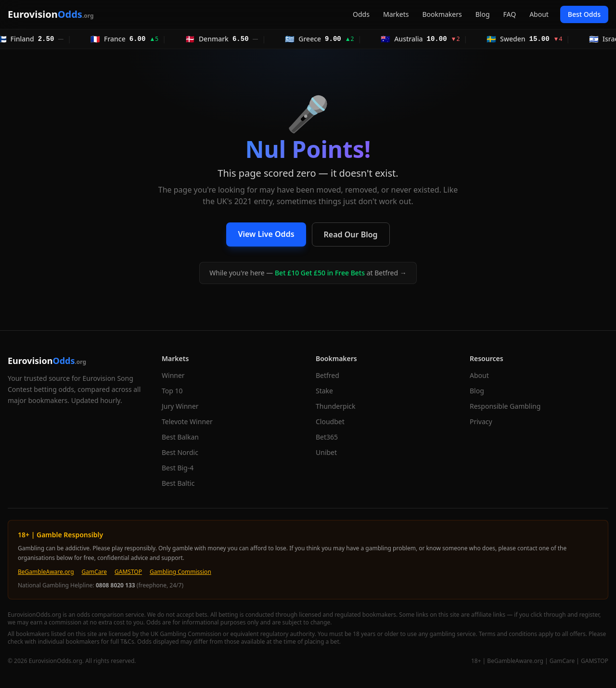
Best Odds (584, 14)
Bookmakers (442, 14)
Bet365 (327, 437)
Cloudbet (330, 422)
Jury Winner (180, 406)
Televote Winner (187, 422)
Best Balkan (180, 437)
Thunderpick (335, 406)
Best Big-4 (178, 468)
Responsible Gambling (505, 406)
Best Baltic (178, 483)
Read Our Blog (351, 234)
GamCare (95, 572)
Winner (173, 375)
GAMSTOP (128, 572)
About (539, 14)
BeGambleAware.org (46, 572)
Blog (483, 14)
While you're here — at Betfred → (308, 273)
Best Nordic (180, 452)
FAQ (510, 14)
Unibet (326, 452)
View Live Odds (266, 234)
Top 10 (172, 391)
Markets (396, 14)
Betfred (327, 375)
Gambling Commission (180, 572)
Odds (361, 14)
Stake (324, 391)
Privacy (481, 422)
